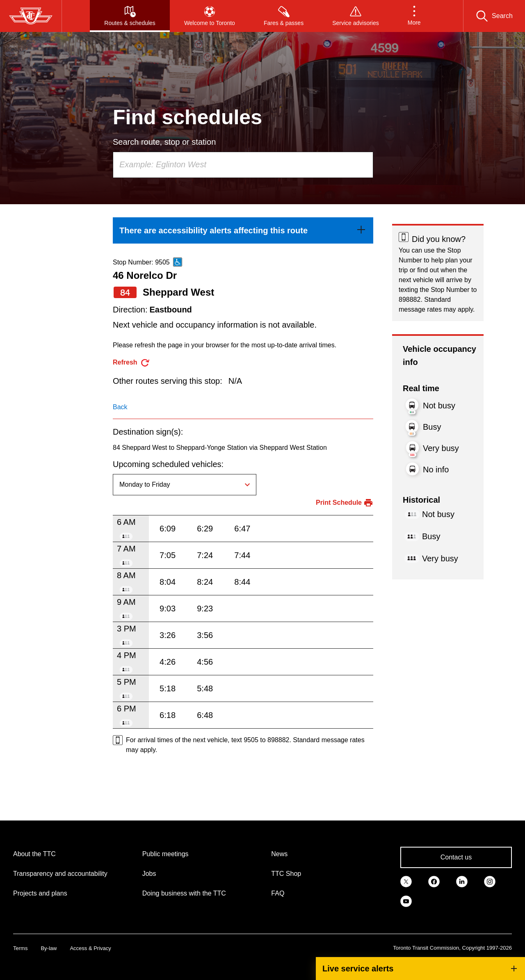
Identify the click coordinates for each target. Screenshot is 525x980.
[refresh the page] (131, 363)
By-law (49, 948)
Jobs (149, 874)
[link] (243, 230)
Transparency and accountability (60, 874)
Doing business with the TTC (184, 893)
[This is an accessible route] (178, 262)
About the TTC (34, 854)
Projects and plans (40, 893)
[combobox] (243, 165)
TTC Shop (286, 874)
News (279, 854)
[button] (414, 16)
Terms (20, 948)
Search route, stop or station (164, 142)
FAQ (278, 893)
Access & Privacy (90, 948)
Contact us (456, 857)
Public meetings (165, 854)
